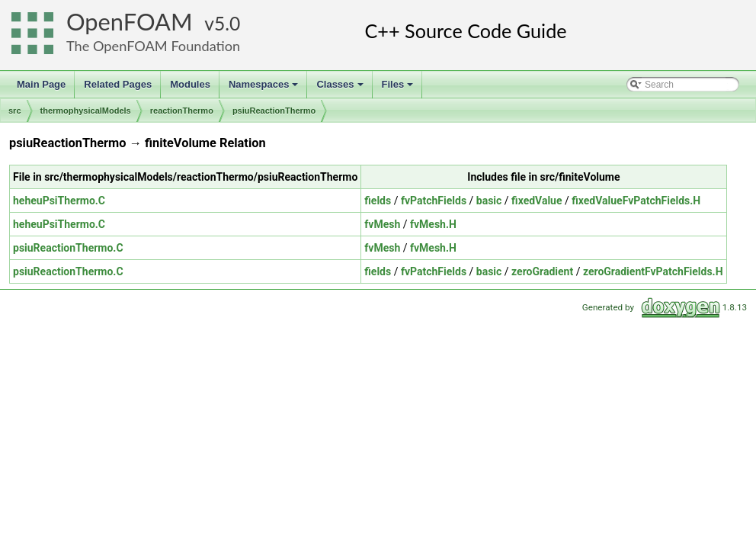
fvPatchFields (434, 201)
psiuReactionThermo (274, 111)
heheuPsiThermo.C (59, 201)
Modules (190, 84)
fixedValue (537, 201)
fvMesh (382, 224)
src (15, 111)
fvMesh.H (433, 224)
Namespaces (265, 88)
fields (378, 201)
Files (399, 88)
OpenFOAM (130, 22)
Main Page (41, 84)
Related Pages (118, 84)
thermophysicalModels (86, 111)
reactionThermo (182, 111)
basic (489, 201)
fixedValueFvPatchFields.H (636, 201)
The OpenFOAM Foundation (153, 46)
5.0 (227, 23)
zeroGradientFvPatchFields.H (653, 271)
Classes (341, 88)
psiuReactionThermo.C (68, 248)
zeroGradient (542, 271)
